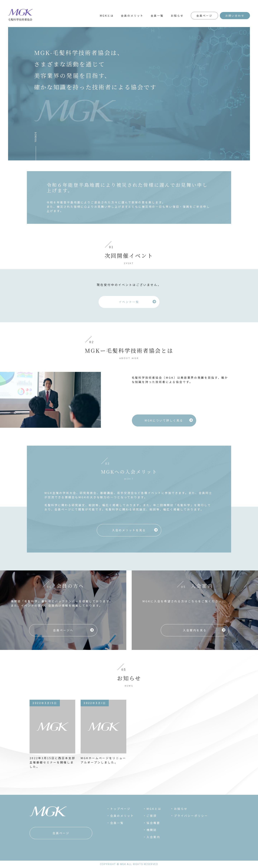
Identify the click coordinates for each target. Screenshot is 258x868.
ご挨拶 (152, 816)
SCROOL (36, 137)
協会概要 (153, 823)
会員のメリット (132, 16)
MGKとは (107, 16)
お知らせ (177, 16)
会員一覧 (157, 16)
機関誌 (152, 830)
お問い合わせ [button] (235, 16)
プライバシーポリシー (191, 816)
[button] (129, 302)
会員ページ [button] (204, 16)
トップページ (120, 809)
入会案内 (153, 837)
